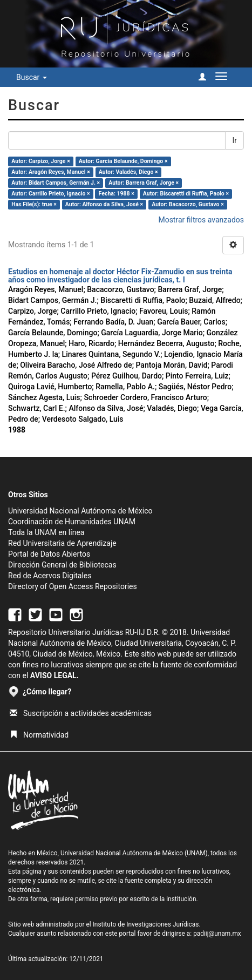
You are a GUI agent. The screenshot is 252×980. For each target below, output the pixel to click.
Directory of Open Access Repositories (73, 586)
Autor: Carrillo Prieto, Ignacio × (50, 194)
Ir (234, 140)
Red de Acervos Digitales (50, 576)
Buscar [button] (32, 77)
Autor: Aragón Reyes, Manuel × (50, 172)
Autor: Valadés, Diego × (128, 172)
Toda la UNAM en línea (46, 532)
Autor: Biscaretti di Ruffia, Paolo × (186, 194)
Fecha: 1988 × (117, 194)
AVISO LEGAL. (55, 675)
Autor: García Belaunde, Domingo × (123, 161)
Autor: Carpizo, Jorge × (40, 161)
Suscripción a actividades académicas (81, 713)
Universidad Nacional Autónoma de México (80, 511)
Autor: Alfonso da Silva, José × (104, 204)
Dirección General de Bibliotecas (62, 565)
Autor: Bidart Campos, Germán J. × (56, 183)
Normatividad (39, 735)
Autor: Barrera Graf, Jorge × (144, 183)
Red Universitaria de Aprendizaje (62, 543)
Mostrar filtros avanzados (201, 220)
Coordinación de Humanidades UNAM (72, 522)
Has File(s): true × (34, 204)
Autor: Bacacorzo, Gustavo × (188, 204)
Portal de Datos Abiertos (49, 554)
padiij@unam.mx (217, 934)
